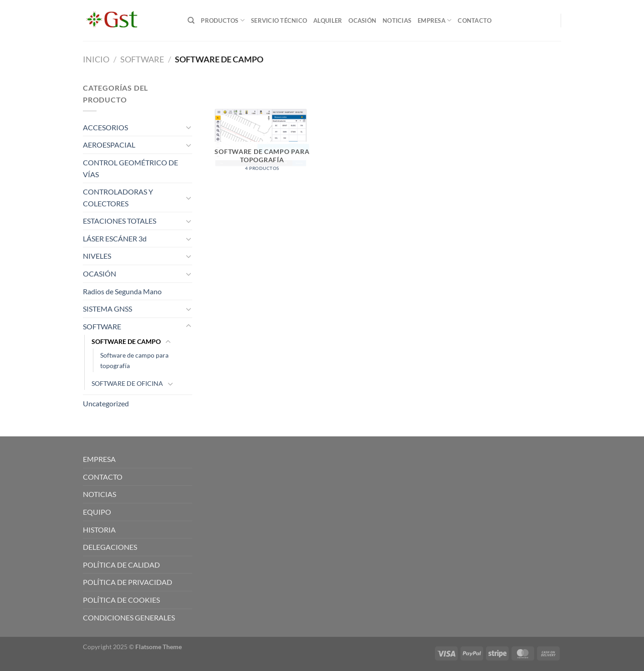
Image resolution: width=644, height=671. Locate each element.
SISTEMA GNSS (107, 309)
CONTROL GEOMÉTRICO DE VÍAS (130, 168)
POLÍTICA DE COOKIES (121, 600)
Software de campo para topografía (134, 360)
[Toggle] (189, 127)
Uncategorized (106, 403)
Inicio (96, 59)
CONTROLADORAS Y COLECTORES (118, 197)
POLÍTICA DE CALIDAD (121, 565)
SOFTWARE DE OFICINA (127, 383)
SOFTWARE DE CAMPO (126, 341)
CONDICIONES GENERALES (129, 617)
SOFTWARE (142, 59)
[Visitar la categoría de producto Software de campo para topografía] (262, 138)
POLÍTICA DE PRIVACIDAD (128, 582)
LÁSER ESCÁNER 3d (115, 238)
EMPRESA (434, 20)
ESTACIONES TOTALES (120, 221)
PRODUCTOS (223, 20)
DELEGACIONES (110, 547)
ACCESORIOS (105, 127)
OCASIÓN (362, 20)
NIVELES (97, 256)
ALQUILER (328, 20)
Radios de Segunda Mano (122, 291)
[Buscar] (191, 20)
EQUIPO (97, 512)
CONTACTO (475, 20)
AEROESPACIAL (109, 145)
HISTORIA (99, 530)
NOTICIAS (397, 20)
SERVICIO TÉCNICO (279, 20)
